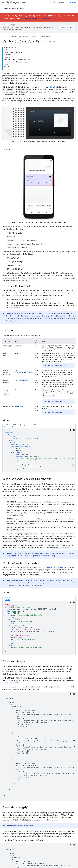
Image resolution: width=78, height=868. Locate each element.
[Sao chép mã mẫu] (74, 430)
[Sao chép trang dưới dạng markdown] (50, 42)
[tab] (6, 426)
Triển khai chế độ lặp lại (11, 683)
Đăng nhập (72, 2)
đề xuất (53, 87)
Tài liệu (34, 36)
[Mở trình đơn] (3, 2)
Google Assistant (25, 36)
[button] (6, 426)
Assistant (19, 2)
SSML (29, 76)
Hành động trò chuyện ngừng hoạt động (36, 18)
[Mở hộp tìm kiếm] (50, 2)
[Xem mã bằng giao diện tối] (71, 430)
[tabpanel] (39, 450)
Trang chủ (5, 36)
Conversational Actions (13, 9)
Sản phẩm (14, 36)
